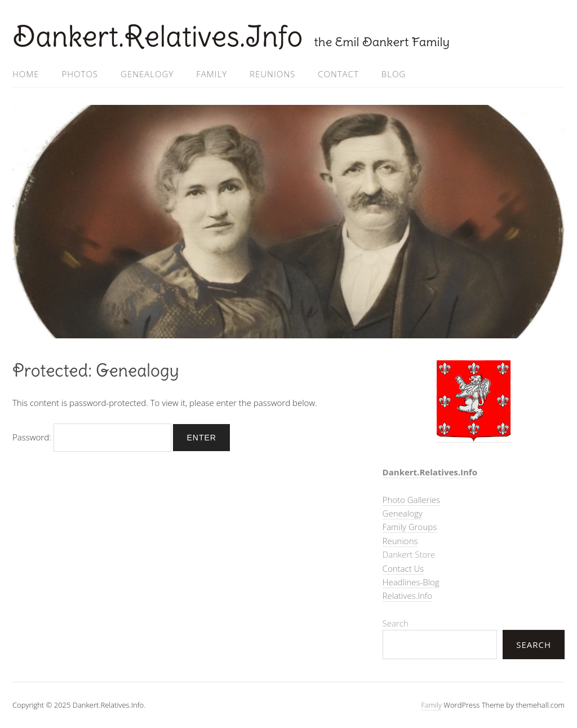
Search (396, 623)
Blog (394, 74)
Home (26, 74)
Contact (338, 74)
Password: (92, 437)
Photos (80, 74)
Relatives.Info (408, 595)
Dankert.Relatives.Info (157, 36)
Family (212, 74)
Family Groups (410, 527)
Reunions (272, 74)
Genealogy (147, 74)
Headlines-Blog (411, 582)
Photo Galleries (411, 500)
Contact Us (403, 568)
